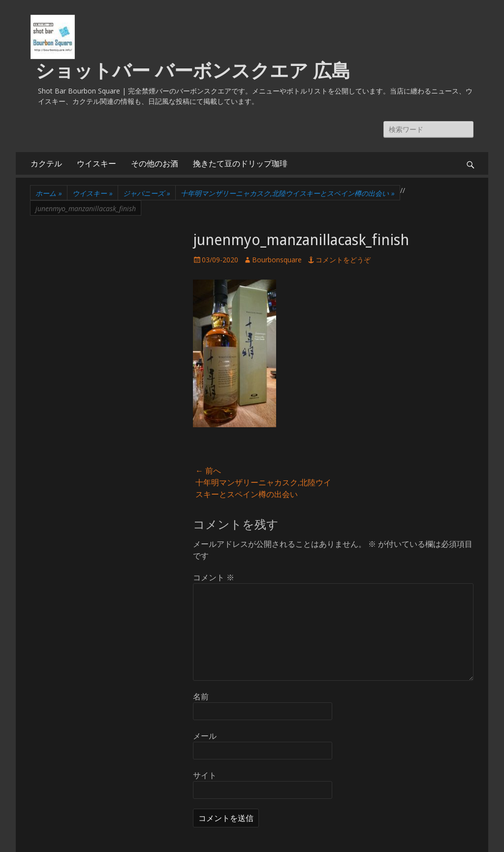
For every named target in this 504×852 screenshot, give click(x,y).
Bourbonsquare (277, 260)
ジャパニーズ (147, 193)
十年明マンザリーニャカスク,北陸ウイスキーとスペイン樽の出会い (288, 193)
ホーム (49, 193)
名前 (201, 696)
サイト (205, 775)
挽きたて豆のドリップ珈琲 (240, 163)
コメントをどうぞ (343, 260)
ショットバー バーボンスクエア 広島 (193, 71)
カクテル (46, 163)
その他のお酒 (155, 163)
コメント (214, 577)
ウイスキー (96, 163)
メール (205, 736)
